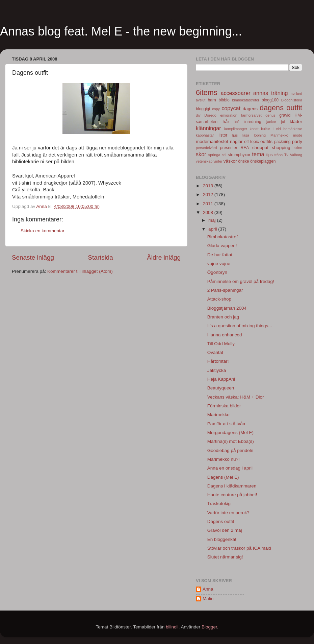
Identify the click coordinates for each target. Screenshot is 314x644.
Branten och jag (223, 317)
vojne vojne (219, 264)
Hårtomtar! (218, 361)
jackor (271, 122)
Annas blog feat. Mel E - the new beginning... (121, 31)
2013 (209, 186)
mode (298, 135)
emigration (229, 115)
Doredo (210, 115)
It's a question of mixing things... (240, 326)
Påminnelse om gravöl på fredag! (241, 281)
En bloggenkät (222, 539)
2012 (209, 195)
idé (237, 122)
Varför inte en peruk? (228, 513)
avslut (201, 100)
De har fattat (220, 255)
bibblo (224, 100)
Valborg (296, 155)
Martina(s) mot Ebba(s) (231, 441)
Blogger (209, 627)
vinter (218, 161)
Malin (208, 599)
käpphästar (205, 135)
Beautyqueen (221, 388)
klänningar (208, 128)
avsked (296, 94)
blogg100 (270, 100)
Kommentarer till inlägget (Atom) (80, 271)
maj (213, 220)
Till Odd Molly (221, 344)
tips (270, 155)
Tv (286, 155)
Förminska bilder (224, 406)
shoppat (260, 148)
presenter (229, 148)
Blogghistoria (292, 100)
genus (270, 115)
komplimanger (236, 129)
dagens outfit (281, 108)
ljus (235, 135)
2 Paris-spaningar (225, 290)
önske (243, 161)
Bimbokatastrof (223, 237)
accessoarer (235, 93)
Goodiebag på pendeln (230, 450)
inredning (253, 122)
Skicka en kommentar (43, 231)
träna (279, 155)
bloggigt (203, 109)
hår (226, 122)
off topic (251, 142)
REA (245, 148)
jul (283, 122)
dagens (250, 109)
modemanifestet (212, 141)
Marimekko (279, 135)
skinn (298, 148)
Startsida (100, 257)
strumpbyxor (239, 155)
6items (207, 92)
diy (198, 115)
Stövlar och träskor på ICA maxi (239, 548)
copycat (231, 108)
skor (201, 154)
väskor (230, 161)
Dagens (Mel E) (223, 477)
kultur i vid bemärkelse (282, 129)
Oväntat (215, 352)
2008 (209, 212)
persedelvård (206, 148)
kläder (296, 122)
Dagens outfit (221, 521)
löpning (260, 135)
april (213, 229)
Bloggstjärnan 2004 (227, 308)
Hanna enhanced (225, 335)
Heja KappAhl (221, 379)
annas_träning (271, 93)
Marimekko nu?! (224, 459)
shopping (281, 148)
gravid (285, 115)
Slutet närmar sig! (225, 557)
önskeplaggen (263, 161)
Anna (208, 589)
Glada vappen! (222, 246)
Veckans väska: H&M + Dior (236, 397)
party (297, 141)
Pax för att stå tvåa (226, 424)
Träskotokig (219, 504)
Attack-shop (219, 299)
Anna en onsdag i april (230, 468)
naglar (236, 141)
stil (224, 155)
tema (258, 154)
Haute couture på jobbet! (232, 495)
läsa (246, 135)
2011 (209, 204)
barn (212, 100)
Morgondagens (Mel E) (230, 433)
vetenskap (204, 161)
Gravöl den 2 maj (225, 530)
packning (282, 142)
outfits (266, 141)
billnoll (172, 627)
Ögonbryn (217, 272)
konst (254, 129)
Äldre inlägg (164, 257)
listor (223, 135)
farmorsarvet (251, 115)
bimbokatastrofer (245, 100)
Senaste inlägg (33, 257)
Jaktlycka (217, 370)
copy (216, 109)
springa (214, 155)
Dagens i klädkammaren (232, 486)
